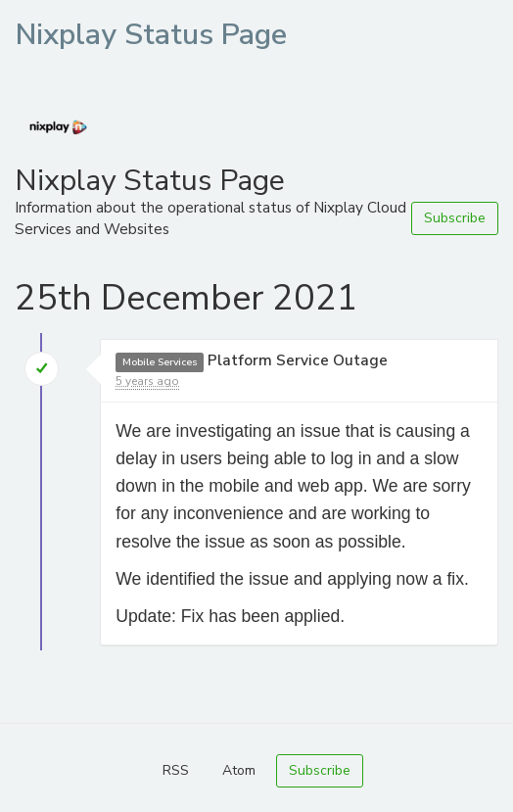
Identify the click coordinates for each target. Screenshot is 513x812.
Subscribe (455, 218)
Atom (239, 770)
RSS (176, 770)
